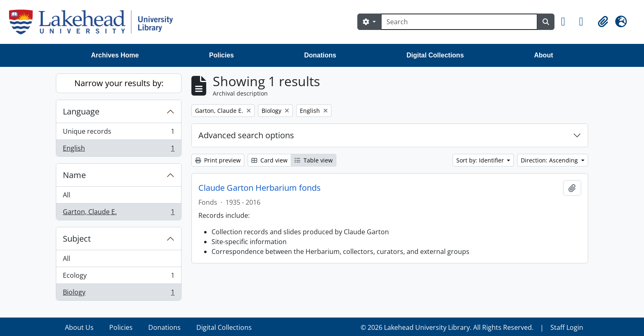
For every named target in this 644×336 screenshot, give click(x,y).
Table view (314, 160)
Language (81, 111)
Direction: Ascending (550, 160)
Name (74, 175)
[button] (567, 22)
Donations (320, 55)
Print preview (218, 160)
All (67, 195)
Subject (77, 239)
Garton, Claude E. (118, 213)
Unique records (118, 133)
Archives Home (115, 55)
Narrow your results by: (119, 83)
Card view (269, 160)
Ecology (118, 277)
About (543, 55)
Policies (221, 55)
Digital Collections (435, 55)
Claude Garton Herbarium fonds (260, 188)
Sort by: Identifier (481, 160)
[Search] (459, 22)
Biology (118, 294)
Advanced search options (246, 135)
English (118, 150)
